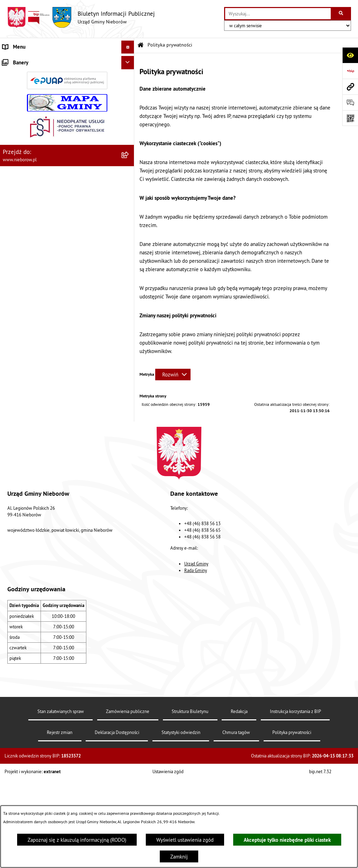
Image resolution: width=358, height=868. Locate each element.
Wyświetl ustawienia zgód (185, 840)
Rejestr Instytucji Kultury (30, 323)
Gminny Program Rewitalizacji (35, 349)
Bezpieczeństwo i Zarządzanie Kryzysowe (49, 271)
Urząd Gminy (196, 663)
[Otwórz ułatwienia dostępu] (350, 55)
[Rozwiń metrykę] (173, 375)
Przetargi (13, 166)
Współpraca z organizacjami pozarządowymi (51, 284)
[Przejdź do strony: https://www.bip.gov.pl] (350, 71)
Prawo (9, 179)
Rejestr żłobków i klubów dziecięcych (44, 336)
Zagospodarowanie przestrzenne (39, 257)
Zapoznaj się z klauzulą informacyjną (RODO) (77, 840)
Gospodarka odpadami (27, 231)
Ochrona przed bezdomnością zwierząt (46, 218)
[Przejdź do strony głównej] (81, 17)
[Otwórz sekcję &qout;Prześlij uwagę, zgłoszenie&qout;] (350, 102)
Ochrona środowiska (25, 205)
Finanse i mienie (21, 192)
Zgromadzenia (18, 297)
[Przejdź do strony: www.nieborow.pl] (350, 87)
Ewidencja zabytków (25, 310)
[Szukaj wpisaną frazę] (341, 14)
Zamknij (179, 857)
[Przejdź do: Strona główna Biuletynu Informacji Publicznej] (141, 45)
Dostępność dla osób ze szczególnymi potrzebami (58, 402)
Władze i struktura (23, 60)
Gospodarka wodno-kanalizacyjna (39, 244)
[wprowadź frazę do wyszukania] (278, 14)
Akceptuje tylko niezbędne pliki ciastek (287, 840)
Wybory (11, 362)
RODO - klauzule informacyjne (36, 389)
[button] (129, 60)
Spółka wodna (18, 376)
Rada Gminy (196, 670)
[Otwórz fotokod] (350, 118)
